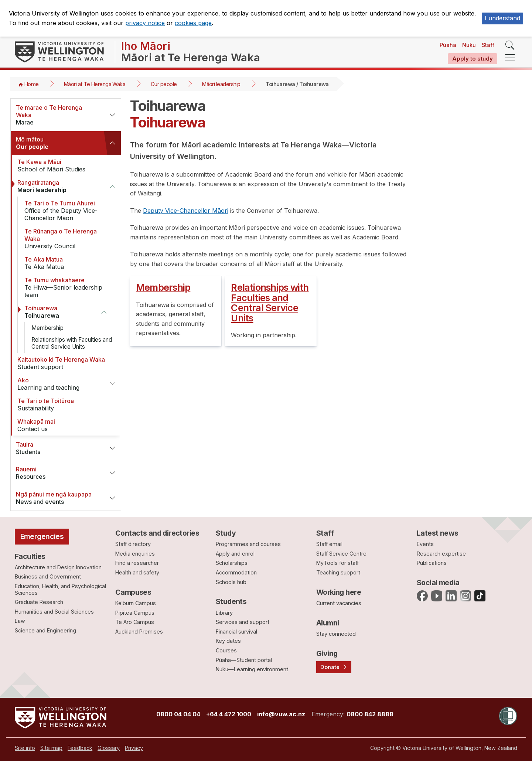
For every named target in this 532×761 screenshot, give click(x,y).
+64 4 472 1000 (229, 714)
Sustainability (62, 405)
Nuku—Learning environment (252, 669)
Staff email (329, 544)
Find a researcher (137, 563)
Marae (57, 115)
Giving (327, 653)
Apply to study (473, 59)
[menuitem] (25, 748)
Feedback (80, 748)
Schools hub (231, 582)
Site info (25, 748)
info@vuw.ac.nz (281, 714)
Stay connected (336, 634)
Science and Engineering (45, 630)
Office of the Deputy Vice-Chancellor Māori (69, 211)
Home (32, 84)
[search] (510, 46)
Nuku (469, 45)
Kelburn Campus (136, 603)
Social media (438, 583)
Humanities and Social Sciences (54, 612)
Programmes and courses (248, 544)
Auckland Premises (139, 632)
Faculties (30, 556)
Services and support (243, 622)
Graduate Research (39, 602)
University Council (69, 239)
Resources (57, 473)
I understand (502, 18)
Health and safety (137, 572)
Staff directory (133, 544)
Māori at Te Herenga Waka (95, 84)
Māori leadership (221, 84)
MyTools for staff (337, 563)
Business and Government (48, 576)
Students (57, 448)
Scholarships (232, 563)
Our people (164, 84)
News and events (57, 498)
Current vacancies (339, 603)
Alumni (328, 623)
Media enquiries (135, 554)
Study (226, 533)
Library (224, 613)
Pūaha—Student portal (244, 660)
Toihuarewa (58, 312)
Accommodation (236, 572)
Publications (432, 563)
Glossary (109, 748)
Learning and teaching (59, 384)
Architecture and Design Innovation (58, 567)
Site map (51, 748)
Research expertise (441, 554)
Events (425, 544)
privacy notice (145, 23)
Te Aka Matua (69, 263)
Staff (488, 45)
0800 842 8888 (370, 714)
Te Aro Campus (135, 622)
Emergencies (42, 536)
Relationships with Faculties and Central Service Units (72, 343)
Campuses (133, 592)
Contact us (62, 425)
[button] (112, 115)
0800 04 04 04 (178, 714)
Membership (47, 328)
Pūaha (448, 45)
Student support (62, 363)
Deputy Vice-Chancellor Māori (186, 211)
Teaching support (338, 572)
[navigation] (510, 58)
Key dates (228, 641)
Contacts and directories (157, 533)
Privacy (134, 748)
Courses (226, 650)
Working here (339, 592)
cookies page (193, 23)
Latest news (438, 533)
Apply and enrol (235, 554)
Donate (330, 667)
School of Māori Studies (62, 165)
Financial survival (236, 632)
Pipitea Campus (135, 613)
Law (20, 621)
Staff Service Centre (341, 554)
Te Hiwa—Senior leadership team (69, 287)
